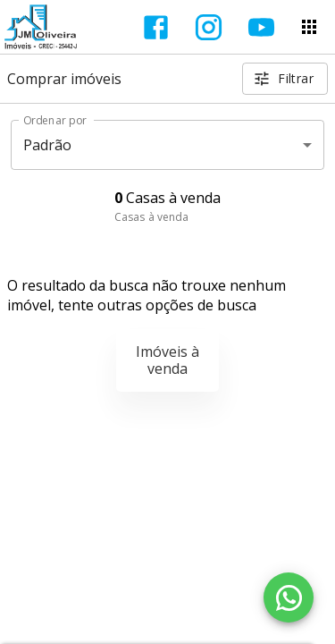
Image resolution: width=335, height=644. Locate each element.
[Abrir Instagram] (209, 27)
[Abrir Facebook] (156, 27)
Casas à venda (151, 217)
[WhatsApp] (289, 597)
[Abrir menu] (309, 27)
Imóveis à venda (167, 360)
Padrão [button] (48, 145)
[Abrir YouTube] (261, 27)
